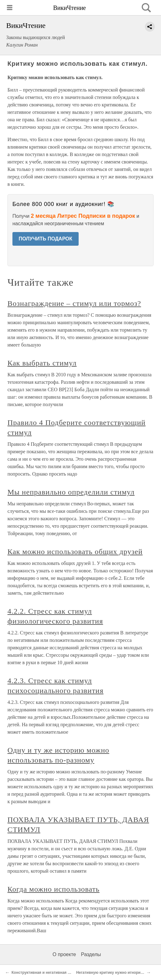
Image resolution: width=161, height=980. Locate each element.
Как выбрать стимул (42, 363)
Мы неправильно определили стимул (71, 492)
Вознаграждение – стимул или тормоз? (74, 303)
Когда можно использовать (53, 889)
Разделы (91, 954)
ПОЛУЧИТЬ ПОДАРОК (46, 239)
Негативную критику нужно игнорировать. (115, 973)
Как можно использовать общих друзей (75, 552)
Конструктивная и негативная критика (47, 973)
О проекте (64, 954)
